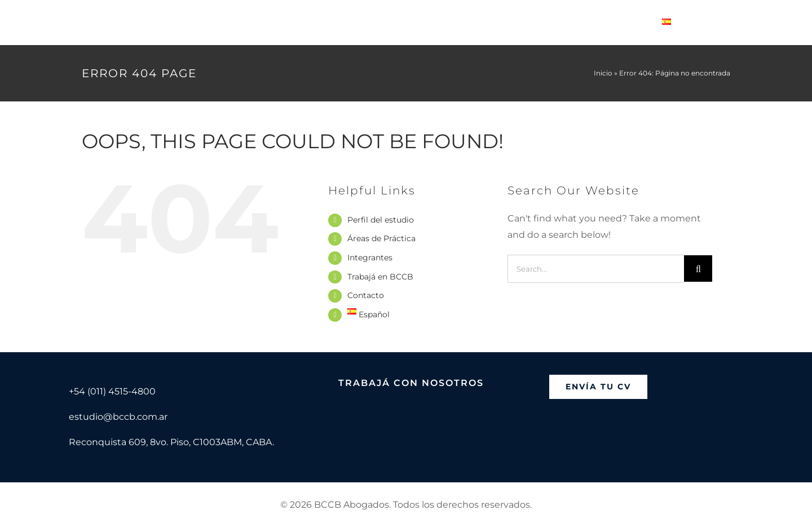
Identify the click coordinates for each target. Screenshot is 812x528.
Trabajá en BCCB (380, 277)
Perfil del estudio (381, 220)
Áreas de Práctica (381, 238)
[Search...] (596, 269)
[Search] (698, 269)
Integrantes (370, 258)
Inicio (603, 73)
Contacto (366, 295)
